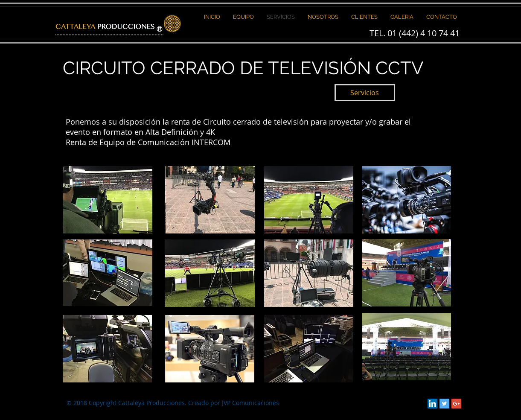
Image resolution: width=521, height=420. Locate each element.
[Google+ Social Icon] (456, 404)
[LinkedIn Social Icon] (432, 404)
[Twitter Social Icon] (444, 404)
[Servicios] (365, 93)
